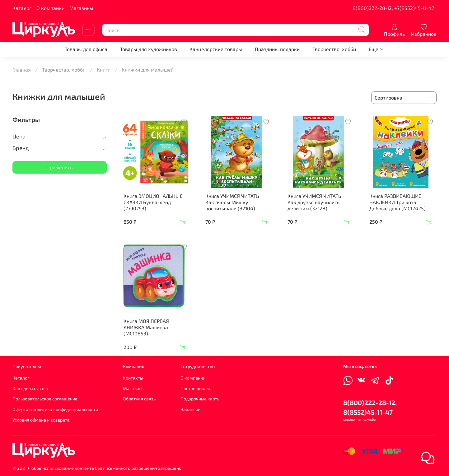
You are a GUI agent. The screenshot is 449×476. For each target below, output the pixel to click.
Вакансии (190, 409)
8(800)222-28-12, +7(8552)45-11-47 (393, 8)
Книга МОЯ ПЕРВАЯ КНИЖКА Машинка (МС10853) (146, 327)
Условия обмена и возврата (41, 420)
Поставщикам (195, 388)
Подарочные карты (200, 399)
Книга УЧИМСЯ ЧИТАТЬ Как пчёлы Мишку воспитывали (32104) (232, 202)
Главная (22, 70)
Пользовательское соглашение (45, 399)
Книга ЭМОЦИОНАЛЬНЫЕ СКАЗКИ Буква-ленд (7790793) (153, 202)
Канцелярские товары (216, 49)
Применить (59, 167)
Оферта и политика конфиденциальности (55, 409)
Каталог (22, 8)
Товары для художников (149, 49)
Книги (104, 70)
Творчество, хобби (334, 49)
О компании (50, 8)
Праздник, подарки (277, 49)
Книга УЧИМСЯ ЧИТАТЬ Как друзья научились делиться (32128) (314, 202)
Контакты (133, 378)
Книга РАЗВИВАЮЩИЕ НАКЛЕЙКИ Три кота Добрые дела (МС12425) (398, 202)
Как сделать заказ (31, 388)
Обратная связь (139, 399)
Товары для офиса (86, 49)
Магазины (81, 8)
